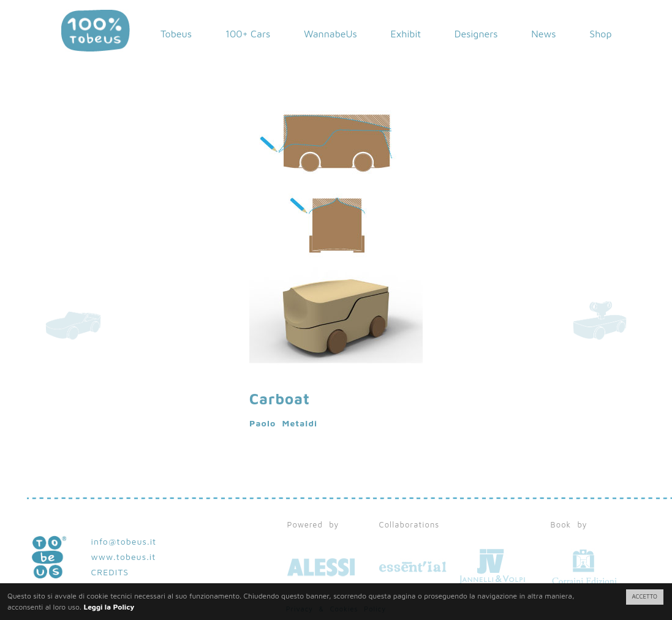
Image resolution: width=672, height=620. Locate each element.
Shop (600, 34)
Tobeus (176, 34)
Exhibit (406, 34)
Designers (476, 34)
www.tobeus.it (124, 557)
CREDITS (110, 572)
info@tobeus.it (124, 541)
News (543, 34)
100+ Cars (248, 34)
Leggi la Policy (109, 607)
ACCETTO (645, 596)
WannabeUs (330, 34)
